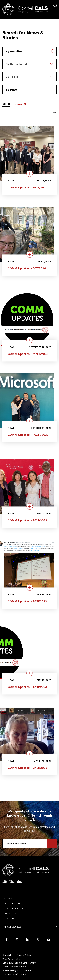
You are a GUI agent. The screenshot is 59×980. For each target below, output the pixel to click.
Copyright (7, 955)
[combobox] (29, 61)
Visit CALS (7, 899)
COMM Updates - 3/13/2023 (28, 768)
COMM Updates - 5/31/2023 (27, 520)
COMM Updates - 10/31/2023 (28, 435)
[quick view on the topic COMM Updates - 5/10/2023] (30, 673)
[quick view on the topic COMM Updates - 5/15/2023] (30, 587)
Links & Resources (12, 927)
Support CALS (9, 913)
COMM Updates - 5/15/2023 (27, 601)
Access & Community (13, 909)
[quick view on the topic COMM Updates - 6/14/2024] (30, 174)
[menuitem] (55, 6)
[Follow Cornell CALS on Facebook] (7, 940)
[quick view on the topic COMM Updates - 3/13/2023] (30, 754)
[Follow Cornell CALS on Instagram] (17, 940)
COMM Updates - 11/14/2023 (28, 354)
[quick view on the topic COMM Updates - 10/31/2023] (30, 421)
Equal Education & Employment (19, 963)
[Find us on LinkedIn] (27, 940)
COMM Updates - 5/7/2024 (27, 268)
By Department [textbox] (17, 64)
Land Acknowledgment (15, 967)
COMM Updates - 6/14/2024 (28, 187)
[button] (55, 12)
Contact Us (8, 918)
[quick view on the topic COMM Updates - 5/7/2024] (30, 254)
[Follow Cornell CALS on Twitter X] (38, 940)
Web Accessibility (11, 959)
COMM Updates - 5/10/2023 (27, 687)
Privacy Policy (24, 955)
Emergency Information (15, 974)
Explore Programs (12, 904)
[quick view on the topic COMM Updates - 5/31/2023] (30, 507)
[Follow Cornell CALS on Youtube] (49, 940)
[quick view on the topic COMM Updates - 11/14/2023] (30, 340)
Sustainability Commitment (17, 970)
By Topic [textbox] (12, 77)
